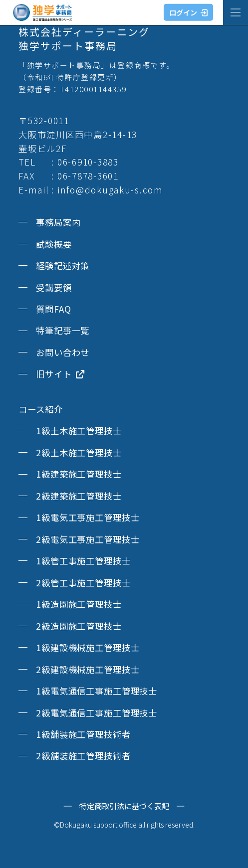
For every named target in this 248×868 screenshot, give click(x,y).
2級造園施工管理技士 (79, 626)
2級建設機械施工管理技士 (88, 669)
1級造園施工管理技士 (79, 604)
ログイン (188, 12)
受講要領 (54, 287)
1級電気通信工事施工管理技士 (97, 691)
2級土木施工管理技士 (79, 452)
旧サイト (60, 374)
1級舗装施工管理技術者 (83, 734)
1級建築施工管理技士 (79, 474)
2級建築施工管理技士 (79, 496)
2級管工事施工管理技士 (83, 583)
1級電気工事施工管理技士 (88, 517)
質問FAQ (53, 309)
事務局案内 (58, 222)
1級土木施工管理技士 (79, 431)
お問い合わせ (63, 352)
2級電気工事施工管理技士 (88, 539)
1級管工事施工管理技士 (83, 561)
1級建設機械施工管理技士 (88, 647)
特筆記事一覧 (63, 330)
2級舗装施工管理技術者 (83, 756)
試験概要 (54, 244)
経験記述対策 (63, 265)
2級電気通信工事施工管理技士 (97, 713)
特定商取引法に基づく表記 (124, 806)
